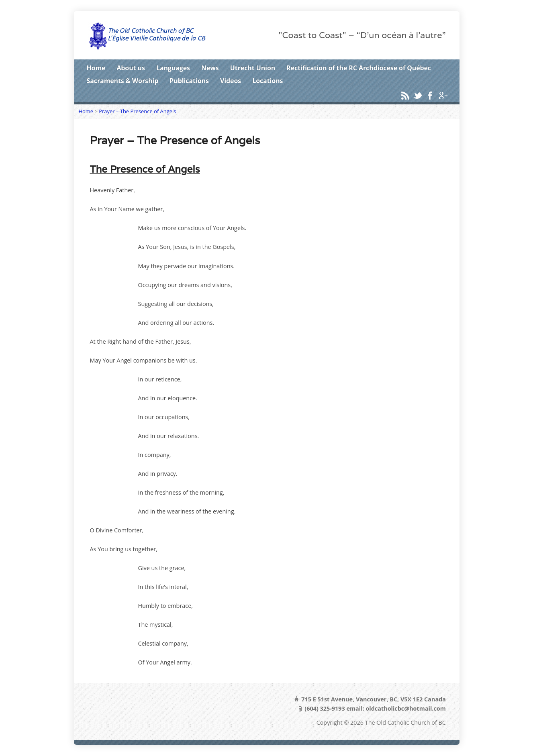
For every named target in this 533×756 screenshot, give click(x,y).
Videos (231, 81)
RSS (405, 95)
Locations (268, 81)
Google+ (443, 95)
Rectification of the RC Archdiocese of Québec (359, 68)
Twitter (418, 95)
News (210, 68)
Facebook (430, 95)
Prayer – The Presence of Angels (137, 111)
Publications (189, 81)
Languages (173, 68)
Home (96, 68)
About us (131, 68)
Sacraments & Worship (123, 81)
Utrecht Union (253, 68)
